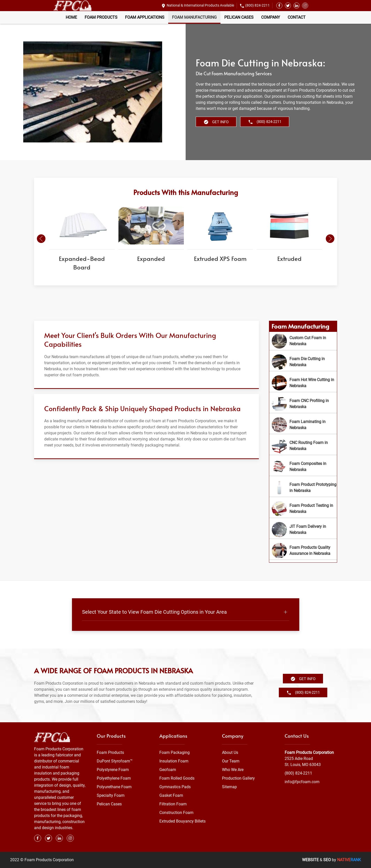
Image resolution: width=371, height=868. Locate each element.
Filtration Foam (173, 804)
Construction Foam (176, 813)
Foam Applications (145, 17)
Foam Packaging (175, 752)
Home (71, 17)
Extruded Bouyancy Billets (182, 821)
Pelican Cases (239, 17)
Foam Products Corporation (309, 752)
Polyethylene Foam (114, 778)
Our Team (231, 761)
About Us (230, 752)
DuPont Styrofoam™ (115, 761)
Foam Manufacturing (194, 17)
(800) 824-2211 (257, 5)
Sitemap (229, 787)
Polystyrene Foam (113, 770)
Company (271, 17)
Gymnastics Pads (175, 787)
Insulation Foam (174, 761)
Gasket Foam (171, 795)
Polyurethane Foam (114, 787)
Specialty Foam (111, 795)
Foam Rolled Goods (177, 778)
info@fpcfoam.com (302, 782)
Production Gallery (238, 778)
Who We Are (233, 770)
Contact (297, 17)
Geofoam (168, 770)
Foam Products (101, 17)
